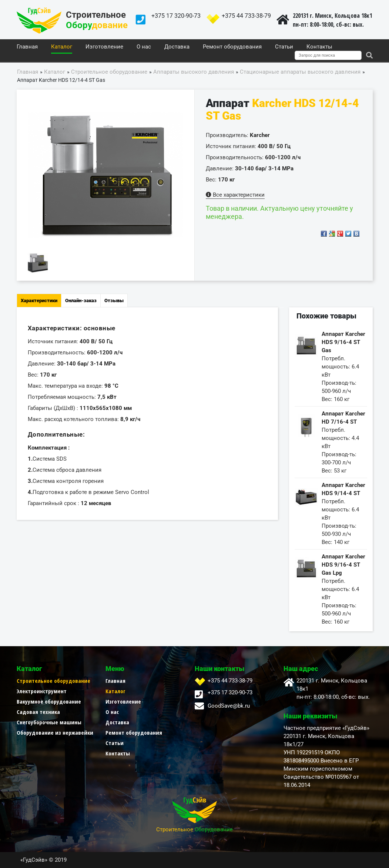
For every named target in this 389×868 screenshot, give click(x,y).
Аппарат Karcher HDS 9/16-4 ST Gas (343, 342)
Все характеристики (235, 195)
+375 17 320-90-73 (176, 16)
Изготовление (104, 47)
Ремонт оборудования (232, 47)
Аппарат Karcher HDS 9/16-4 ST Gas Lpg (343, 565)
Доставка (177, 47)
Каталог (62, 47)
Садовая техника (38, 712)
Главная (27, 47)
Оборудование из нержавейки (55, 732)
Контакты (319, 47)
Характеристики (39, 301)
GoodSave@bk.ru (229, 706)
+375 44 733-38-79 (246, 16)
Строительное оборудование (53, 681)
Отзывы (114, 301)
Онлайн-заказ (81, 301)
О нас (144, 47)
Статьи (284, 47)
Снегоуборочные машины (49, 722)
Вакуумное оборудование (49, 701)
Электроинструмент (42, 691)
